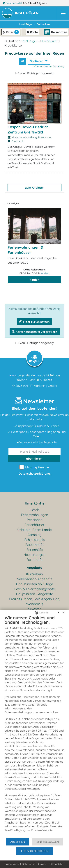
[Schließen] (63, 613)
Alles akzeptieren (34, 851)
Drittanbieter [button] (56, 864)
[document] (34, 726)
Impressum (12, 864)
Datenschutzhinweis (34, 864)
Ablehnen (18, 842)
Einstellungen (48, 842)
